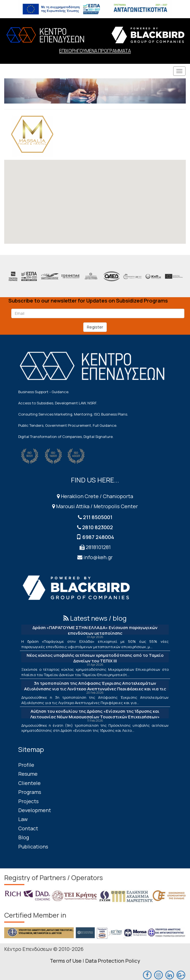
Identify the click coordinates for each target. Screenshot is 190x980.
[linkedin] (170, 974)
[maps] (158, 974)
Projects (28, 801)
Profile (26, 765)
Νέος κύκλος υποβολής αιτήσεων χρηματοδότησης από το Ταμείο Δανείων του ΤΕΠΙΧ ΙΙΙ (95, 658)
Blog (24, 837)
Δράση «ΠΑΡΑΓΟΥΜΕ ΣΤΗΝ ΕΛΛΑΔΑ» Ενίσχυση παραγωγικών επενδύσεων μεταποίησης (95, 630)
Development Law (35, 815)
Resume (28, 774)
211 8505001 (98, 517)
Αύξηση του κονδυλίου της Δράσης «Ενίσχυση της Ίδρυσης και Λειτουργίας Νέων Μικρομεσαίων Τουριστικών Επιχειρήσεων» (95, 714)
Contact (28, 828)
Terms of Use (66, 961)
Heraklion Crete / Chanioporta (95, 496)
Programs (30, 792)
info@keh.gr (98, 557)
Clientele (29, 783)
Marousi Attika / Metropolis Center (95, 506)
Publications (33, 847)
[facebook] (147, 974)
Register (95, 327)
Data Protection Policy (113, 961)
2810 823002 (98, 527)
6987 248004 (98, 537)
